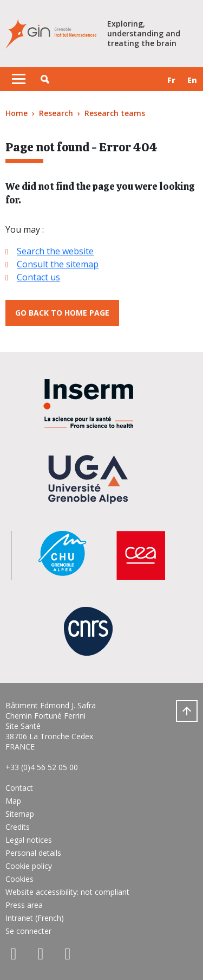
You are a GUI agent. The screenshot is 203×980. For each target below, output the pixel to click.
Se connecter (28, 931)
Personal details (33, 853)
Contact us (38, 277)
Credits (18, 827)
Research (56, 113)
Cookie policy (29, 866)
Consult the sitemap (58, 264)
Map (13, 801)
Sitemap (20, 814)
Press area (24, 905)
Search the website (55, 251)
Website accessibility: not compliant (67, 892)
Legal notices (29, 840)
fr (171, 80)
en (192, 80)
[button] (45, 79)
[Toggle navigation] (19, 79)
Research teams (115, 113)
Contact (19, 788)
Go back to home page (62, 313)
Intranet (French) (35, 918)
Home (17, 113)
